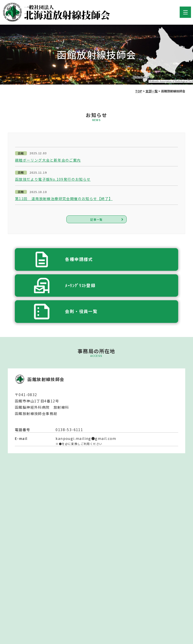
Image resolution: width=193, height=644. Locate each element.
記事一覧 (96, 219)
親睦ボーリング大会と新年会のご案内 (48, 160)
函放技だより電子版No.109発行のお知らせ (53, 179)
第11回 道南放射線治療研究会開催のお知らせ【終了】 (64, 199)
